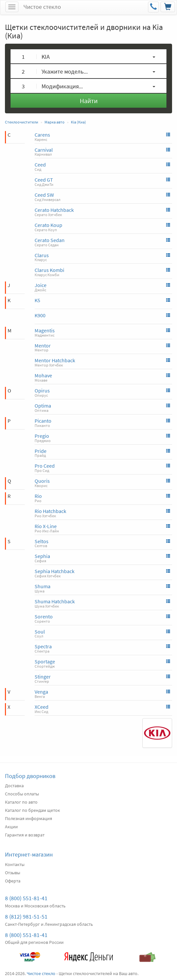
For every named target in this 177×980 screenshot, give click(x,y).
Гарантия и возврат (25, 835)
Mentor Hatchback (55, 360)
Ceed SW (44, 195)
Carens (42, 135)
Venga (41, 692)
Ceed (40, 165)
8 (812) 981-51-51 (26, 916)
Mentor (43, 345)
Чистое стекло (42, 7)
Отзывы (13, 873)
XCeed (42, 707)
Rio (38, 496)
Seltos (42, 541)
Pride (41, 451)
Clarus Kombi (49, 270)
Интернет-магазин (29, 854)
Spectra (43, 646)
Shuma (43, 586)
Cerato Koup (48, 225)
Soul (40, 632)
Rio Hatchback (50, 511)
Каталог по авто (21, 802)
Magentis (45, 330)
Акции (11, 827)
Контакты (15, 864)
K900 (40, 315)
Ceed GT (44, 180)
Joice (41, 285)
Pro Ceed (45, 466)
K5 (37, 300)
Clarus (42, 255)
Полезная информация (29, 818)
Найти (89, 101)
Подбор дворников (30, 776)
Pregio (42, 436)
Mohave (43, 375)
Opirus (42, 390)
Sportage (45, 661)
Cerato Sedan (50, 240)
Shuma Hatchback (55, 601)
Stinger (43, 677)
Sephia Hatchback (55, 571)
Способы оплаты (22, 794)
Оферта (13, 881)
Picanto (43, 421)
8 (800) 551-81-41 (26, 898)
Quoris (42, 481)
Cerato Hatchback (54, 210)
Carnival (44, 150)
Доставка (14, 786)
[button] (88, 56)
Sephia (42, 556)
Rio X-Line (46, 526)
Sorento (44, 616)
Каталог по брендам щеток (32, 810)
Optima (43, 406)
